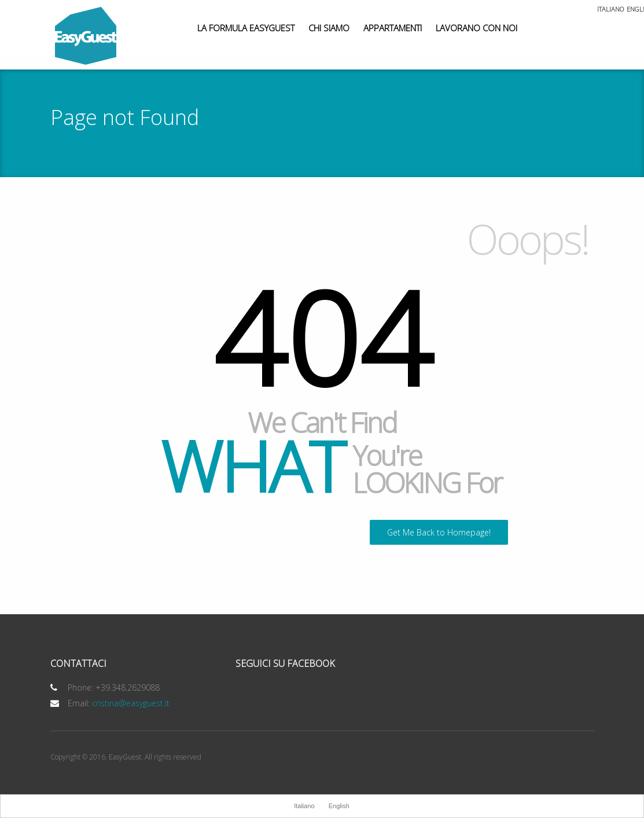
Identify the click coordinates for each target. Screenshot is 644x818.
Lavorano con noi (476, 28)
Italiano (610, 10)
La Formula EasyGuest (246, 28)
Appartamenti (393, 28)
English (339, 806)
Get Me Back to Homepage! (439, 532)
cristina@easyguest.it (131, 703)
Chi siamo (329, 28)
